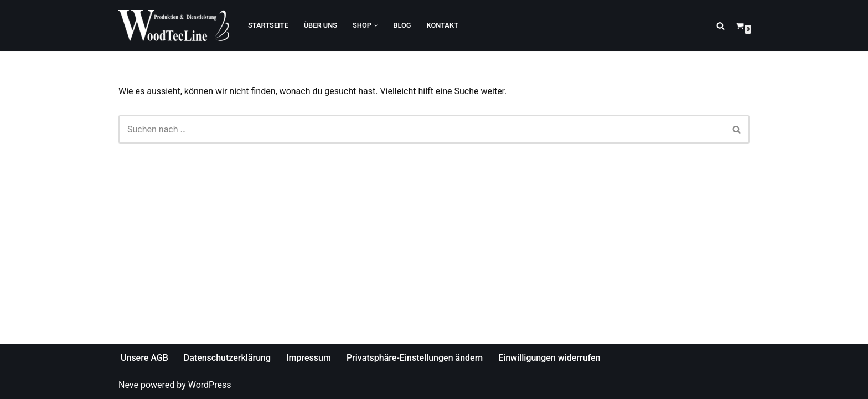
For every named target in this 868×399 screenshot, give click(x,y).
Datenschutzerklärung (227, 358)
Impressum (309, 358)
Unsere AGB (144, 358)
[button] (376, 25)
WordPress (210, 385)
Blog (402, 25)
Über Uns (321, 25)
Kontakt (443, 25)
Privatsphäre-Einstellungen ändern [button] (415, 358)
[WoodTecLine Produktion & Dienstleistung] (174, 25)
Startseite (268, 25)
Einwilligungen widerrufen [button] (549, 358)
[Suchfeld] (720, 26)
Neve (128, 385)
